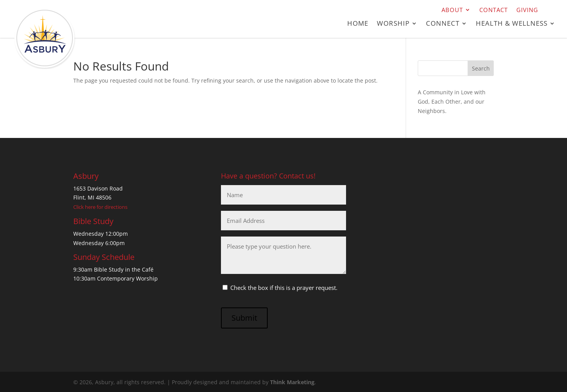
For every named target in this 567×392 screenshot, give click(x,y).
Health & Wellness (512, 24)
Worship (393, 24)
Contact (494, 10)
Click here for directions (100, 207)
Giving (527, 10)
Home (358, 24)
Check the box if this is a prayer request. (284, 288)
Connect (443, 24)
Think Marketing (292, 382)
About (452, 10)
